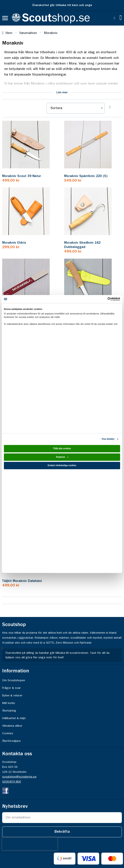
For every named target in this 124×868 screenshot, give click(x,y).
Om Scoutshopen (14, 680)
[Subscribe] (62, 832)
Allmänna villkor (12, 726)
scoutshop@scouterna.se (19, 777)
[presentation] (30, 844)
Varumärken (28, 33)
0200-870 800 (12, 782)
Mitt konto (9, 703)
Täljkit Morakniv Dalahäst (22, 581)
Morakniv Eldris (14, 243)
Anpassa (62, 457)
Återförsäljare (11, 741)
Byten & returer (12, 696)
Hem (9, 33)
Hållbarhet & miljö (14, 718)
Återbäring (9, 711)
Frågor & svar (11, 688)
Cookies (8, 733)
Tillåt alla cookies (62, 449)
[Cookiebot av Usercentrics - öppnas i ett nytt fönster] (101, 299)
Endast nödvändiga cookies (62, 466)
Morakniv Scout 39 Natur (22, 176)
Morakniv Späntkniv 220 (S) (86, 176)
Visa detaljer (108, 439)
